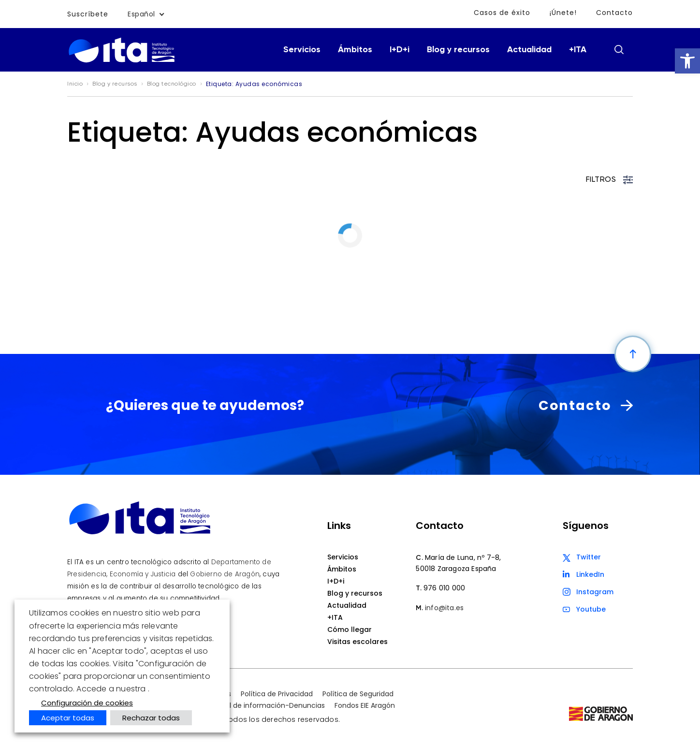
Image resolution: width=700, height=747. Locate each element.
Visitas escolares (357, 642)
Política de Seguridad (358, 694)
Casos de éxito (502, 13)
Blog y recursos (458, 50)
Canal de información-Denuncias (268, 705)
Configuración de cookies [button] (87, 703)
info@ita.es (444, 608)
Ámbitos (355, 50)
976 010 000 (444, 588)
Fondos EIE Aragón (365, 705)
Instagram (595, 592)
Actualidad (529, 50)
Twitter (589, 557)
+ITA (578, 50)
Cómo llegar (350, 630)
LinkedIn (590, 574)
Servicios (302, 50)
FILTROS (610, 180)
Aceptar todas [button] (68, 718)
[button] (687, 61)
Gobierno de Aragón (225, 574)
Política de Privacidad (277, 694)
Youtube (591, 609)
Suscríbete (88, 14)
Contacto (614, 13)
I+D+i (400, 50)
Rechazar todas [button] (151, 718)
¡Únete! (563, 13)
